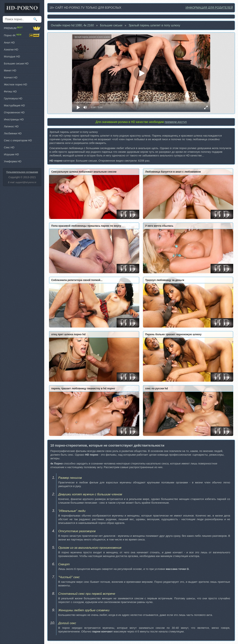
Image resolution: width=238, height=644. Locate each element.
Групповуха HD (13, 98)
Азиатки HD (11, 49)
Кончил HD (11, 77)
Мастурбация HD (14, 105)
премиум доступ (176, 122)
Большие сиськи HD (16, 63)
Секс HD (9, 147)
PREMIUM (22, 28)
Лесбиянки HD (13, 133)
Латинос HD (11, 126)
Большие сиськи (111, 25)
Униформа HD (13, 161)
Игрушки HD (11, 154)
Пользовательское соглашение (22, 172)
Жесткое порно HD (15, 84)
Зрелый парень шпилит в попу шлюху (154, 25)
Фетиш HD (10, 91)
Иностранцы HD (14, 119)
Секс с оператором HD (18, 140)
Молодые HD (12, 56)
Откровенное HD (14, 112)
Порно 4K (22, 35)
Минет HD (10, 70)
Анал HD (9, 43)
